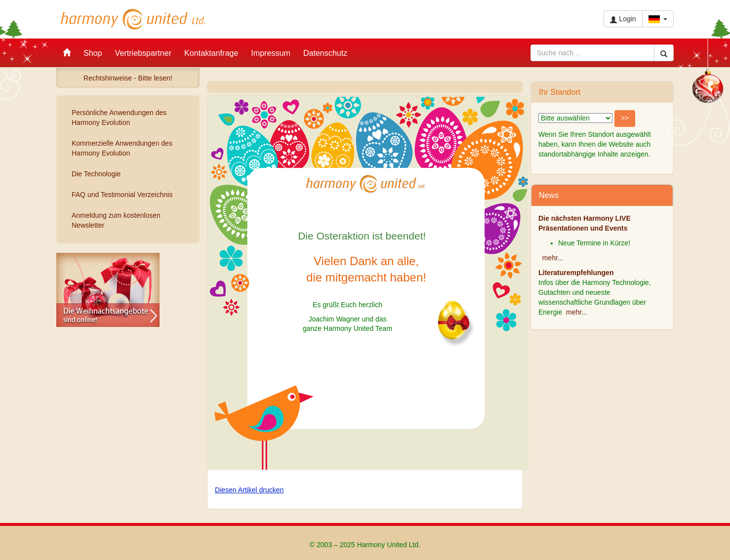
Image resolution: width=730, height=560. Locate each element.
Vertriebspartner (143, 53)
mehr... (553, 258)
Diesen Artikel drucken (249, 490)
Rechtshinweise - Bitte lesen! (128, 78)
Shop (93, 53)
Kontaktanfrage (211, 53)
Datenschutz (325, 53)
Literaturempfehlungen (576, 273)
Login (623, 19)
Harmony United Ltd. (133, 19)
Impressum (271, 53)
